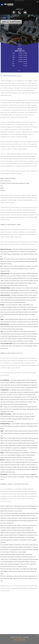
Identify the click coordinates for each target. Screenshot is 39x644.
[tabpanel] (20, 60)
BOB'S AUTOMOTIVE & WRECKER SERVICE (11, 25)
